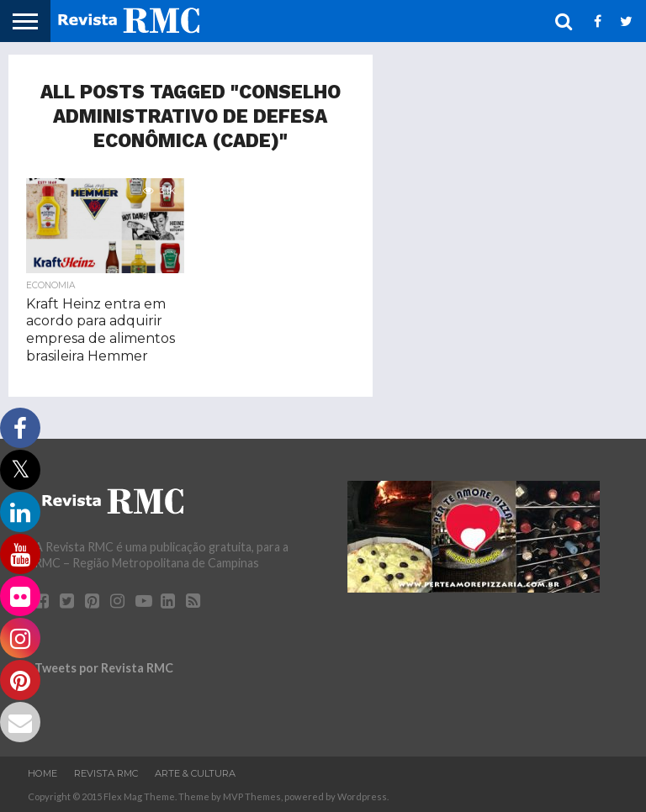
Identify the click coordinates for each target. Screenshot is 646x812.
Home (42, 773)
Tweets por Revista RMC (104, 668)
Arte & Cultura (195, 773)
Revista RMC (106, 773)
